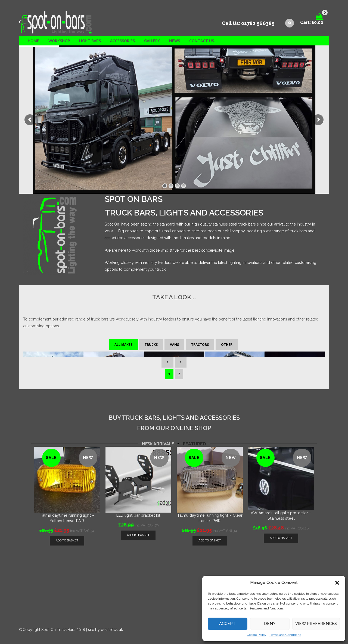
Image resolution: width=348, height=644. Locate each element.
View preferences (316, 624)
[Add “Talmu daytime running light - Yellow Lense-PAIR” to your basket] (67, 535)
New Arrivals (158, 439)
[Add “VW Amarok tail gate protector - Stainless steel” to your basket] (281, 533)
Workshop (59, 41)
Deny (270, 624)
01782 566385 (258, 23)
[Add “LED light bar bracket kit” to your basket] (138, 530)
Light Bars (90, 41)
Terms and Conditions (285, 635)
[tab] (158, 439)
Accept (227, 624)
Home (33, 41)
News (175, 41)
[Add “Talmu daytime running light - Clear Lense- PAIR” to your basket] (210, 535)
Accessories (122, 41)
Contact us (202, 41)
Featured (195, 439)
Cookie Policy (257, 635)
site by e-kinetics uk (105, 624)
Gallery (152, 41)
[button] (337, 583)
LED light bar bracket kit (138, 510)
